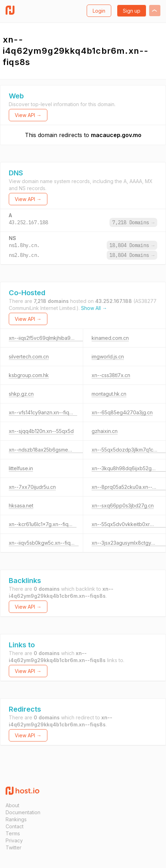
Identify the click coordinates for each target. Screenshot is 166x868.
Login (99, 11)
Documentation (23, 812)
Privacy (14, 840)
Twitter (14, 847)
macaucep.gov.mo (116, 135)
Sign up (132, 11)
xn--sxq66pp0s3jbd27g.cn (123, 506)
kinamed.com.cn (110, 338)
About (12, 805)
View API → (28, 115)
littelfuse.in (21, 468)
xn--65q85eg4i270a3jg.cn (122, 412)
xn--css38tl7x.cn (111, 375)
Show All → (94, 308)
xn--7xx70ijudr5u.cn (32, 487)
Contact (15, 826)
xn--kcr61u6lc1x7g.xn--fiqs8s (43, 524)
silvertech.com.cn (29, 357)
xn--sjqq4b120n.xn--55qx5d (41, 431)
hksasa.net (21, 506)
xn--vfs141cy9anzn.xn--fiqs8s (43, 412)
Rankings (16, 819)
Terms (13, 833)
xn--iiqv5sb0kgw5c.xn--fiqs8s (44, 543)
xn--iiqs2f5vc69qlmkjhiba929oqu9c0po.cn (58, 338)
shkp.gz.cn (21, 394)
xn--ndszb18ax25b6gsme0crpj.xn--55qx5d (59, 450)
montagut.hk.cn (109, 394)
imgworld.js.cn (108, 357)
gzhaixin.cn (105, 431)
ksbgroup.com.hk (29, 375)
